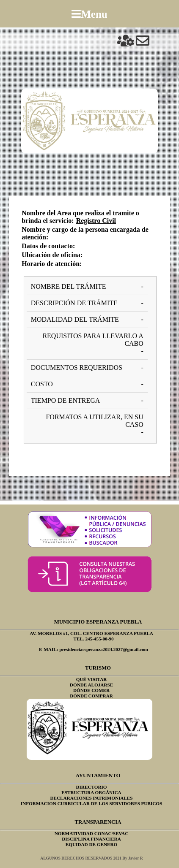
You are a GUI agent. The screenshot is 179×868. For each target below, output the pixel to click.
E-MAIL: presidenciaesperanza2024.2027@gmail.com (94, 649)
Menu (94, 14)
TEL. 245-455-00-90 (93, 639)
